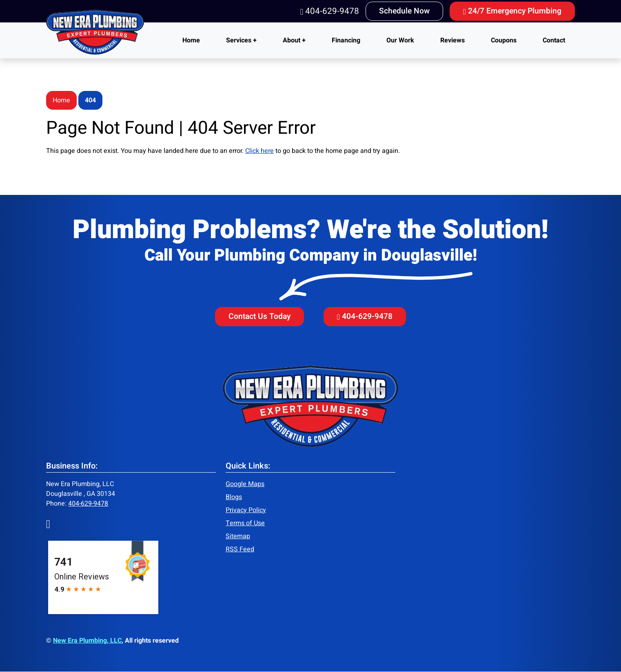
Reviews (452, 40)
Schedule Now (404, 11)
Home (191, 40)
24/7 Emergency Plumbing (512, 11)
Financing (346, 40)
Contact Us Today (259, 316)
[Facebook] (48, 524)
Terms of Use (245, 523)
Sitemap (238, 536)
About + (294, 40)
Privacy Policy (246, 510)
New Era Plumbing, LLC (87, 641)
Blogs (234, 497)
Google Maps (245, 484)
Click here (259, 151)
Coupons (504, 40)
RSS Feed (240, 549)
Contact (554, 40)
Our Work (400, 40)
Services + (241, 40)
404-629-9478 (329, 11)
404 (90, 100)
